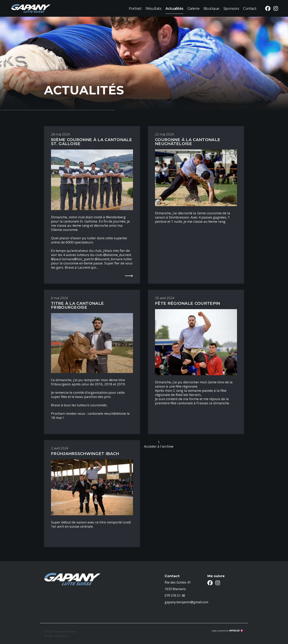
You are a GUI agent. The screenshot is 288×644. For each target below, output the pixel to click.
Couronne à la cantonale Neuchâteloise (188, 142)
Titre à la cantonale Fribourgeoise (77, 305)
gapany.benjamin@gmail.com (186, 602)
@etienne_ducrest (117, 255)
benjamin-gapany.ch (31, 8)
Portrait (135, 8)
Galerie (193, 8)
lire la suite (127, 275)
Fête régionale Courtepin (187, 303)
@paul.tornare (62, 259)
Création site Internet (230, 631)
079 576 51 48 (175, 596)
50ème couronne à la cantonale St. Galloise (91, 142)
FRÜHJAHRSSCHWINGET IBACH (85, 454)
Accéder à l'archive (159, 446)
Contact (250, 8)
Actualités (174, 8)
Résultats (154, 8)
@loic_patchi (84, 259)
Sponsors (231, 8)
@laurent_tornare (109, 259)
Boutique (211, 8)
